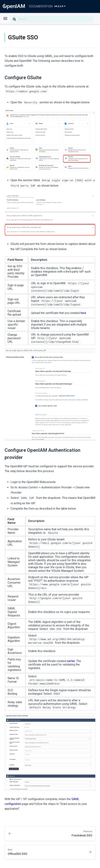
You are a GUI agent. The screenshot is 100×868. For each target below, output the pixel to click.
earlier (71, 661)
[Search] (52, 19)
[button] (5, 19)
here (83, 313)
